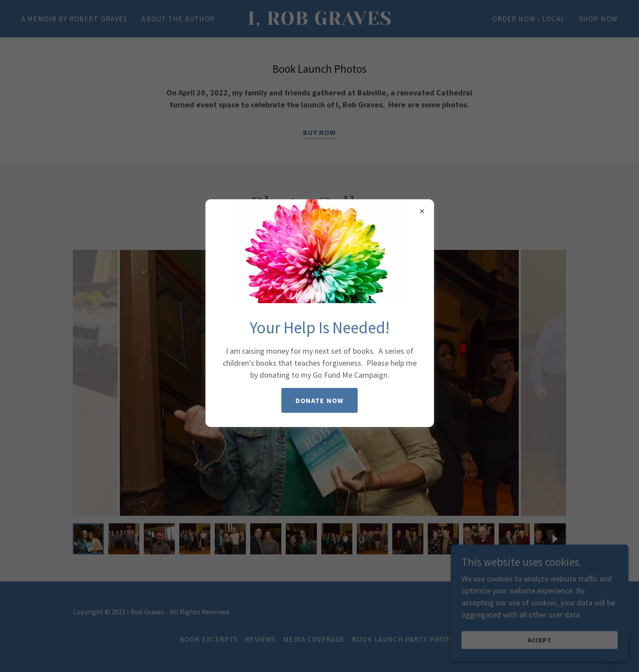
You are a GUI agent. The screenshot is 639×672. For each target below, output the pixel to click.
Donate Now (319, 400)
